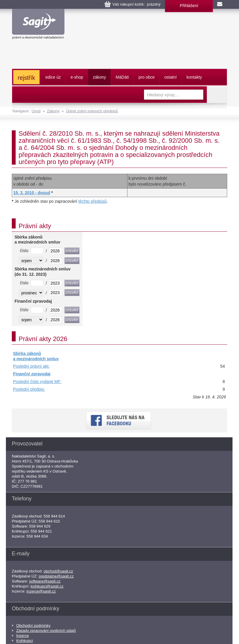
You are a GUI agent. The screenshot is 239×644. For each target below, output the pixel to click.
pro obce (147, 77)
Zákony (53, 111)
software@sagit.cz (45, 581)
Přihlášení (189, 6)
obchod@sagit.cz (58, 571)
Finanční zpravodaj (32, 374)
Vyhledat (217, 95)
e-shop (77, 77)
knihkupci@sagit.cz (47, 586)
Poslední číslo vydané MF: (37, 382)
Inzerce (23, 636)
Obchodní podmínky (33, 626)
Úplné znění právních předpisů (92, 111)
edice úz (53, 77)
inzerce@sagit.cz (41, 591)
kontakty (194, 77)
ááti (122, 77)
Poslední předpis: (29, 389)
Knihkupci (24, 641)
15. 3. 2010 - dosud (32, 193)
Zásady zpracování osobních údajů (46, 631)
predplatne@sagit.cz (56, 576)
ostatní (171, 77)
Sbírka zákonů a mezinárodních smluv (36, 356)
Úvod (36, 111)
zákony (99, 77)
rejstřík (26, 78)
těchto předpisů (93, 201)
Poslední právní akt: (31, 366)
